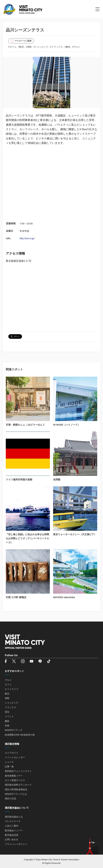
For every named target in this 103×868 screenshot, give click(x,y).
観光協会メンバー (14, 830)
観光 (7, 694)
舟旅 (7, 726)
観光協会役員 (12, 835)
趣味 (7, 721)
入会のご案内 (12, 826)
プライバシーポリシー (16, 844)
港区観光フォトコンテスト (18, 771)
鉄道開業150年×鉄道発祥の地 (20, 735)
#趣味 (67, 47)
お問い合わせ (12, 839)
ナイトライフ (12, 689)
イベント (9, 716)
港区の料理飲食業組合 (16, 789)
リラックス (10, 707)
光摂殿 (57, 479)
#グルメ (76, 47)
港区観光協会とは (14, 817)
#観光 (21, 47)
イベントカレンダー (15, 757)
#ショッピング (41, 47)
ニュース (9, 762)
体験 (7, 698)
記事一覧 (9, 767)
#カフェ (12, 47)
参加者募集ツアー (14, 776)
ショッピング (12, 703)
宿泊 (7, 712)
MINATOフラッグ (14, 730)
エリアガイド (12, 753)
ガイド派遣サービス (15, 780)
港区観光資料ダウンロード (18, 785)
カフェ (8, 684)
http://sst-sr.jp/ (27, 238)
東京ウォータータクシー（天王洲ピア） (75, 534)
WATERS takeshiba (64, 597)
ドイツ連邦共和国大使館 (19, 479)
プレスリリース (13, 821)
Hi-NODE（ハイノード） (67, 425)
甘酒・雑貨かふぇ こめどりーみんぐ (25, 425)
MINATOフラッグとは (16, 794)
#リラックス (56, 47)
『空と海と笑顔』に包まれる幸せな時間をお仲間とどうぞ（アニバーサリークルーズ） (27, 538)
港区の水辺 (10, 798)
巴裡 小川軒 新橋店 (16, 597)
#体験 (29, 47)
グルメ (8, 680)
